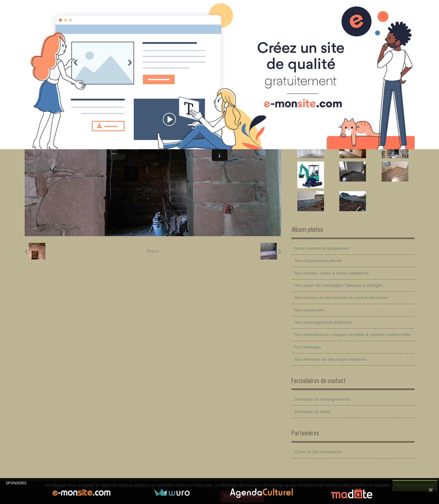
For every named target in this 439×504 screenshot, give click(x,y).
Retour (153, 251)
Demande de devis (312, 412)
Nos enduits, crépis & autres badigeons (332, 273)
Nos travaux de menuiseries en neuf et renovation (342, 298)
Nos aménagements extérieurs (324, 322)
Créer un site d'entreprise (318, 452)
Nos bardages (308, 347)
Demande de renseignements (323, 399)
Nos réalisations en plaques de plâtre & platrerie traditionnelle (353, 335)
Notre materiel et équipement (322, 248)
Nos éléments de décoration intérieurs (331, 359)
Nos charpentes (310, 310)
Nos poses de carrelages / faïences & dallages (339, 285)
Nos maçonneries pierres (318, 261)
